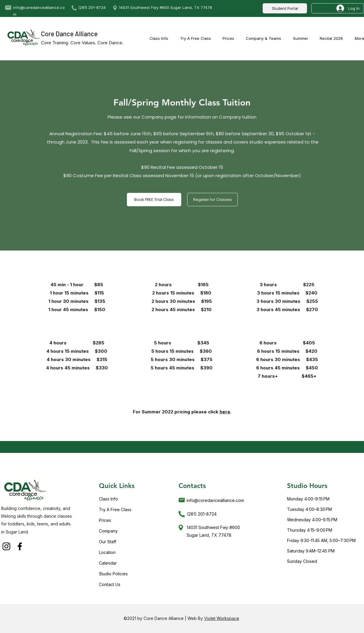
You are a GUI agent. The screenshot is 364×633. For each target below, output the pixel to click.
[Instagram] (6, 546)
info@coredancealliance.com (215, 500)
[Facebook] (20, 546)
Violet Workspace (222, 618)
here (225, 412)
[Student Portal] (285, 8)
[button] (300, 38)
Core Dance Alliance (69, 34)
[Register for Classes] (212, 200)
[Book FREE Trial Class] (154, 200)
